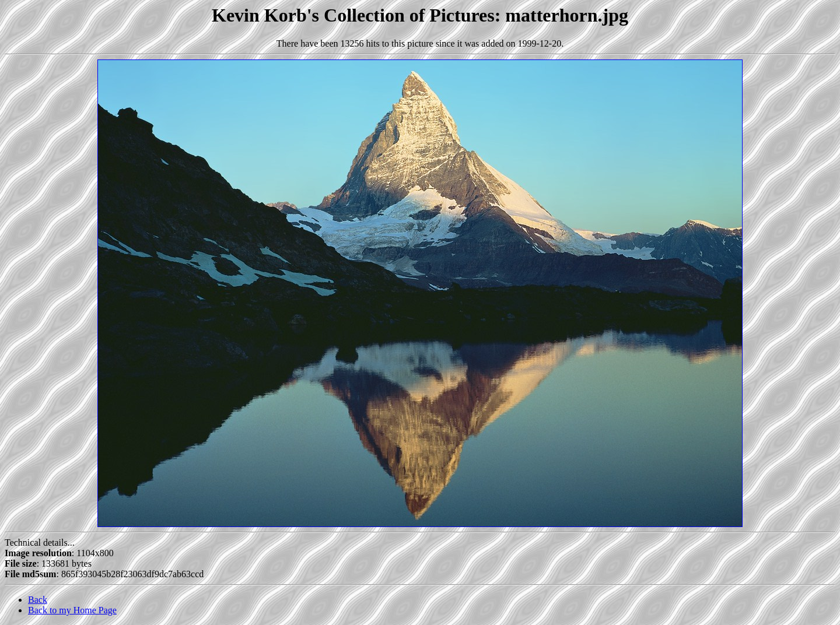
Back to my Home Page (72, 610)
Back (38, 600)
